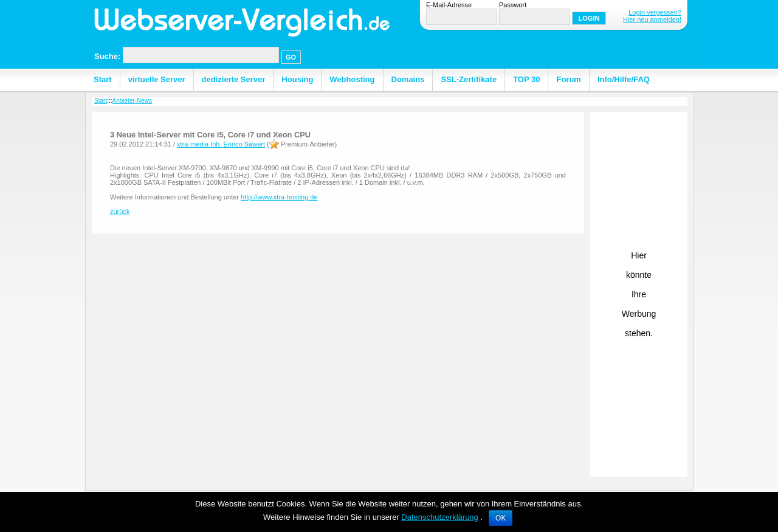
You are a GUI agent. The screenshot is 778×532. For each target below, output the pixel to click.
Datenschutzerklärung (439, 517)
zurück (120, 212)
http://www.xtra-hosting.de (279, 197)
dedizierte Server (234, 79)
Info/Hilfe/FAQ (624, 79)
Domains (408, 79)
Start (103, 79)
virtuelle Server (157, 79)
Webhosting (352, 79)
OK (501, 518)
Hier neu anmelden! (652, 19)
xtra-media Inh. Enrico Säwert (221, 144)
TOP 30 (526, 79)
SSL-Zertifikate (469, 79)
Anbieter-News (132, 101)
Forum (568, 79)
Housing (297, 79)
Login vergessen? (655, 12)
